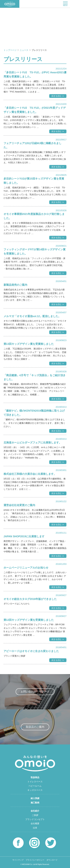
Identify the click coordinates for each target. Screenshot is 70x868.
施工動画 (35, 803)
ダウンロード (52, 860)
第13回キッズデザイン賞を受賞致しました (29, 344)
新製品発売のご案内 (15, 285)
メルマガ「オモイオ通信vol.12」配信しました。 (32, 316)
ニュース (24, 50)
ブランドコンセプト (35, 819)
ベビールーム (35, 786)
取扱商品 (35, 777)
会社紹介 (35, 811)
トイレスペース (35, 782)
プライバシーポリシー (35, 860)
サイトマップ (18, 860)
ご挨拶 (35, 815)
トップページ (10, 50)
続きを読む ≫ (58, 96)
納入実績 (35, 798)
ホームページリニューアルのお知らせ (26, 568)
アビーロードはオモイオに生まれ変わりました (31, 651)
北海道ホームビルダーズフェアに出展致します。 (33, 443)
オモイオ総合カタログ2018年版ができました (30, 599)
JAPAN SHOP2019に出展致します (24, 536)
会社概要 (35, 823)
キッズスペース (35, 790)
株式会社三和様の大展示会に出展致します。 (30, 474)
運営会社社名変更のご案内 (19, 505)
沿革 (35, 828)
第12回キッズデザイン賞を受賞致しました (29, 620)
